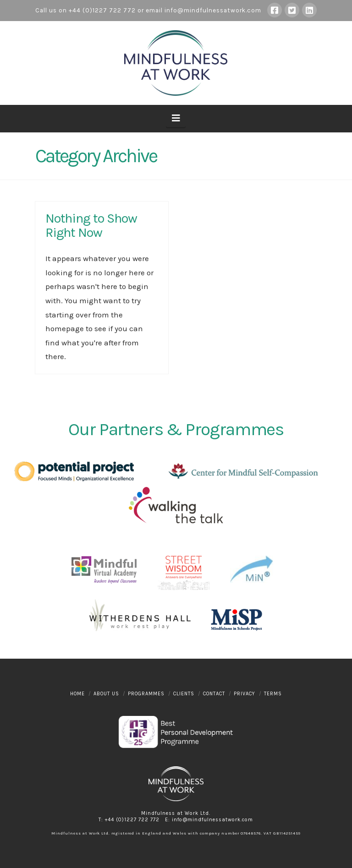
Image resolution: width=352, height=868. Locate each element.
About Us (106, 694)
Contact (214, 694)
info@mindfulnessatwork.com (213, 10)
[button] (176, 118)
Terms (273, 694)
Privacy (245, 694)
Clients (184, 694)
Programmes (146, 694)
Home (77, 694)
